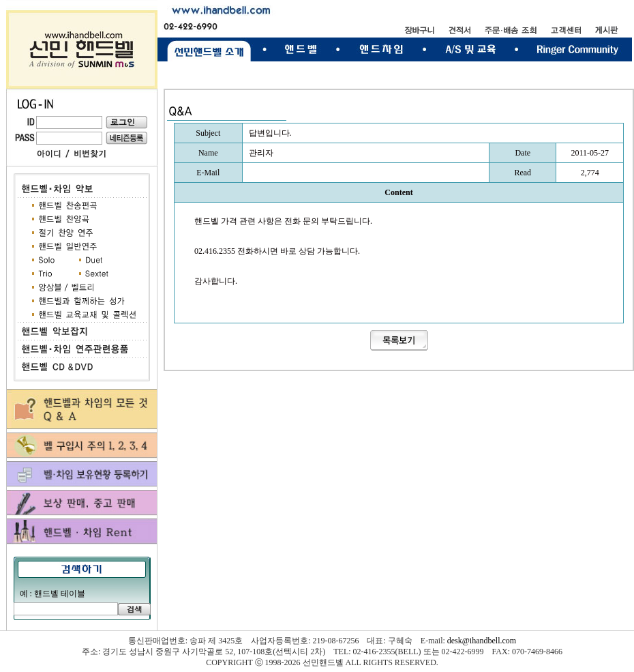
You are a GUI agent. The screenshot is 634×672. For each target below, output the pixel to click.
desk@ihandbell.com (482, 641)
